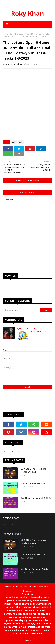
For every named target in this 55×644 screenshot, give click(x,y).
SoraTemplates (22, 586)
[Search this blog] (21, 310)
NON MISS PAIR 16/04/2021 (34, 483)
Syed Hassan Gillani (14, 64)
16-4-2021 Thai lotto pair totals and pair (34, 470)
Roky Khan (27, 13)
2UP (14, 142)
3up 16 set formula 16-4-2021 (36, 498)
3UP (12, 34)
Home (5, 34)
